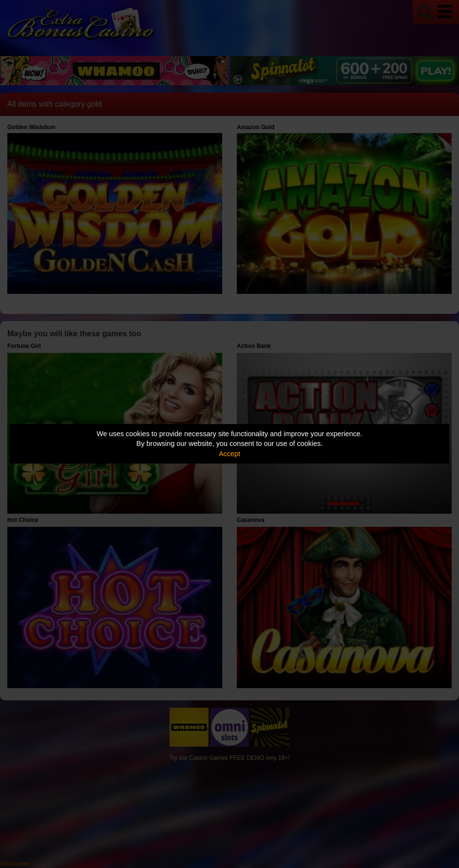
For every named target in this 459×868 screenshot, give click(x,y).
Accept (229, 454)
